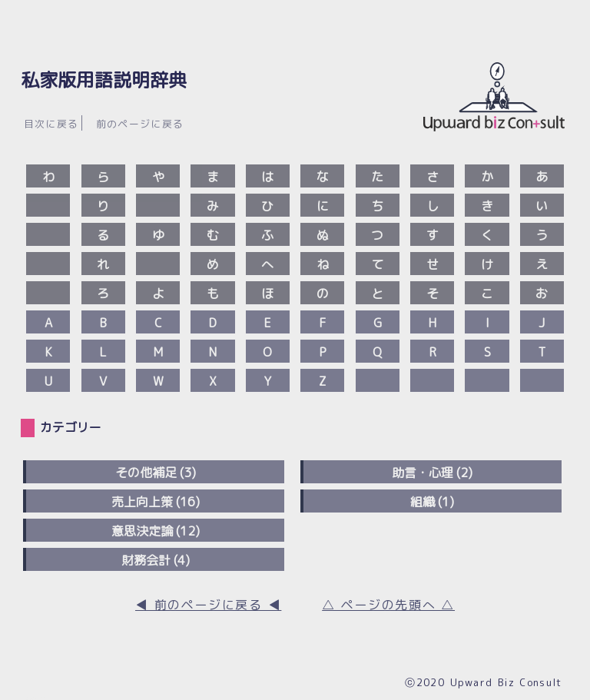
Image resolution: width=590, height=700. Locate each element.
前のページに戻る (140, 124)
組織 (423, 502)
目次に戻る (51, 124)
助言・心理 (423, 473)
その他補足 (146, 473)
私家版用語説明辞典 (104, 80)
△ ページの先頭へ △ (388, 605)
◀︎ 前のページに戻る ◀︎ (208, 605)
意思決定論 (142, 531)
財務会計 (146, 560)
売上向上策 (142, 502)
